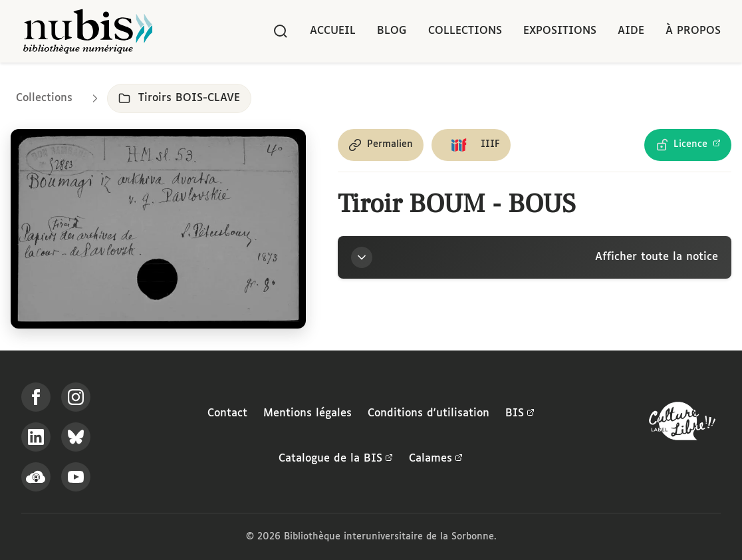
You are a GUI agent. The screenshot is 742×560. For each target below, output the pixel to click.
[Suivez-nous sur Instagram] (76, 397)
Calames (436, 459)
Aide (631, 31)
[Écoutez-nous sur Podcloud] (36, 477)
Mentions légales (308, 413)
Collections (465, 31)
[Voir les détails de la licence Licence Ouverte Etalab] (688, 145)
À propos (693, 31)
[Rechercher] (281, 31)
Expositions (560, 31)
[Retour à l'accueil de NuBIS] (88, 31)
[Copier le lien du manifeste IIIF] (471, 145)
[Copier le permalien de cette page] (381, 145)
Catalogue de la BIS (336, 459)
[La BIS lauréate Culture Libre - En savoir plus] (682, 424)
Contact (227, 413)
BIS (520, 414)
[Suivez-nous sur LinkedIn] (36, 437)
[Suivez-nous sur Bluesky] (76, 437)
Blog (392, 31)
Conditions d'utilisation (429, 413)
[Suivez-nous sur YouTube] (76, 477)
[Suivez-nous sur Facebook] (36, 397)
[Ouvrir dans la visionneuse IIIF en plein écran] (158, 229)
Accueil (333, 31)
